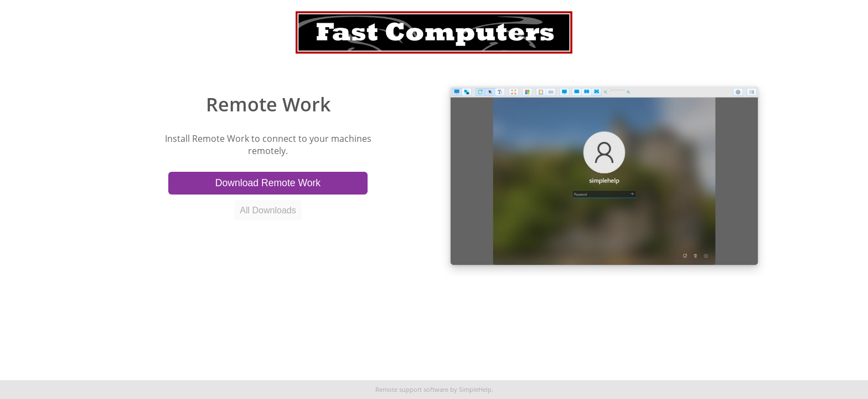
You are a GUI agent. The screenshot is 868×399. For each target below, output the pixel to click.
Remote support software (412, 390)
